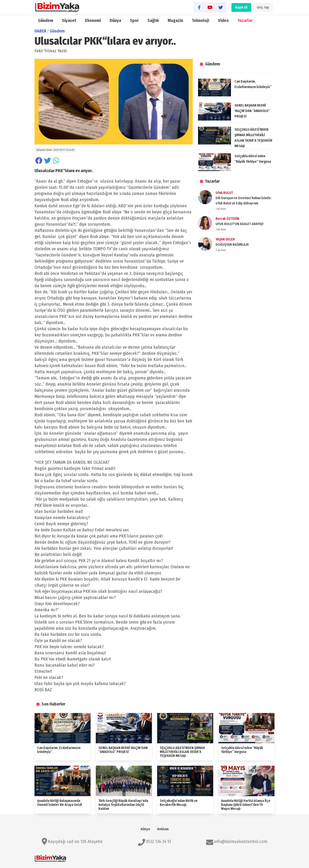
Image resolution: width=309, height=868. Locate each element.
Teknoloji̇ (201, 20)
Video (223, 20)
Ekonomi (93, 20)
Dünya (115, 20)
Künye (145, 829)
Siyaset (69, 20)
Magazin (175, 20)
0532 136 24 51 (158, 841)
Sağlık (153, 20)
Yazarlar (245, 20)
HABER (40, 31)
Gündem (46, 20)
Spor (134, 20)
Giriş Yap (263, 7)
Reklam (163, 829)
